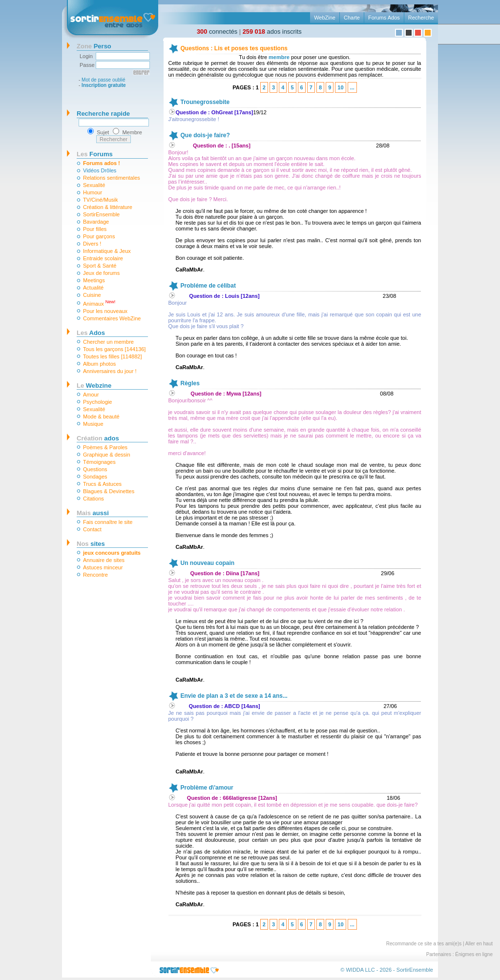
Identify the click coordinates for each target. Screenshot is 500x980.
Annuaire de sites (104, 560)
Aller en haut (479, 944)
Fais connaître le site (108, 522)
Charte (352, 18)
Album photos (99, 364)
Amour (91, 395)
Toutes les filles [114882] (112, 356)
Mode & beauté (101, 417)
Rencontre (95, 575)
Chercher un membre (108, 342)
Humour (93, 192)
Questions (95, 469)
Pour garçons (99, 236)
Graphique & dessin (107, 455)
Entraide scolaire (103, 258)
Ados (91, 333)
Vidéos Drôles (100, 170)
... (352, 87)
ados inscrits (272, 31)
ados (98, 438)
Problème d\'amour (207, 788)
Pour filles (95, 229)
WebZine (325, 18)
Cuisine (92, 295)
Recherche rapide (103, 114)
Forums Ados (384, 18)
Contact (92, 529)
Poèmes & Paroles (105, 447)
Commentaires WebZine (112, 318)
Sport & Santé (100, 266)
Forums (95, 154)
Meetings (94, 280)
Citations (94, 499)
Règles (190, 383)
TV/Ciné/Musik (101, 200)
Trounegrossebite (205, 102)
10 (340, 87)
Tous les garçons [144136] (114, 349)
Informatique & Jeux (107, 251)
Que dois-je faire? (205, 135)
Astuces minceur (103, 567)
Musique (93, 424)
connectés (217, 31)
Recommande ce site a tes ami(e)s (424, 944)
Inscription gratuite (104, 85)
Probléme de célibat (208, 286)
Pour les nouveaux (105, 311)
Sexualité (94, 185)
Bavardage (96, 222)
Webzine (94, 386)
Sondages (95, 477)
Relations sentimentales (112, 178)
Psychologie (97, 402)
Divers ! (92, 244)
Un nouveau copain (208, 563)
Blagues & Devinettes (109, 491)
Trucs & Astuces (102, 484)
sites (91, 544)
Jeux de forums (101, 273)
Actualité (93, 288)
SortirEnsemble (101, 214)
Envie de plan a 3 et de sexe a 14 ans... (234, 696)
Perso (94, 46)
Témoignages (99, 462)
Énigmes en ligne (474, 954)
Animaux (99, 303)
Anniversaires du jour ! (110, 371)
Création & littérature (108, 207)
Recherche (421, 18)
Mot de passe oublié (104, 80)
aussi (93, 513)
